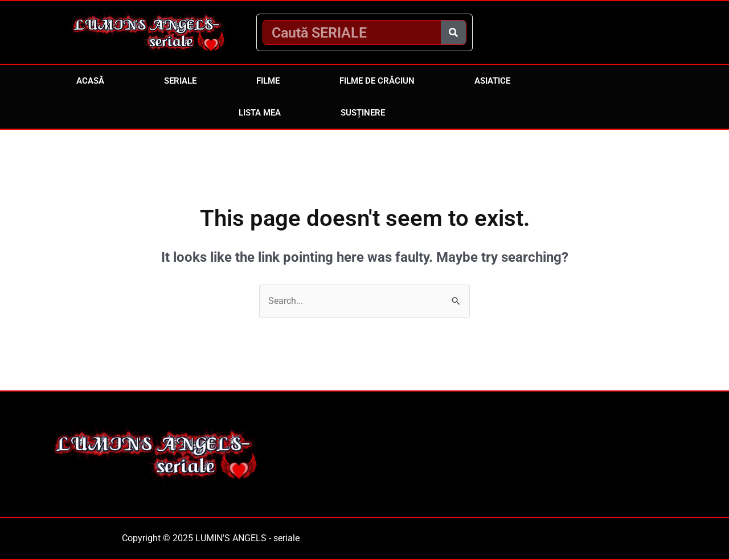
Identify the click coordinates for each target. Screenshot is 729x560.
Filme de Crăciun (377, 81)
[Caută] (453, 32)
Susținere (363, 113)
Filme (268, 81)
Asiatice (492, 81)
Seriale (180, 81)
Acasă (90, 81)
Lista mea (260, 113)
